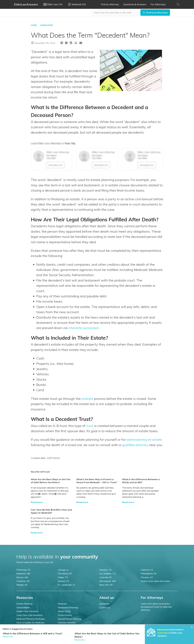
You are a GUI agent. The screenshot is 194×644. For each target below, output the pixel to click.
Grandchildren (23, 608)
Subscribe (163, 633)
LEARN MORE (46, 25)
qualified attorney (135, 445)
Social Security (65, 615)
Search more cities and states (155, 581)
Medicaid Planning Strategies (31, 619)
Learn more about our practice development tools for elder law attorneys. (156, 607)
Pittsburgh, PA (24, 570)
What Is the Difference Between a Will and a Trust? (33, 633)
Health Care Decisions (27, 611)
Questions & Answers (135, 4)
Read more (37, 502)
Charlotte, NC (23, 581)
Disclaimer (104, 604)
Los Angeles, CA (107, 573)
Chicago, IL (63, 570)
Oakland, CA (147, 570)
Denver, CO (64, 581)
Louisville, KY (105, 577)
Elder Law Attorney (58, 152)
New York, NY (106, 585)
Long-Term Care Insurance (30, 615)
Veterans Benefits (67, 623)
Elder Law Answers (26, 4)
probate (87, 399)
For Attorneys (158, 4)
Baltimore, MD (23, 573)
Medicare (62, 604)
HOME (34, 25)
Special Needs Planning (69, 619)
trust (90, 426)
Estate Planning (24, 604)
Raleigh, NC (22, 585)
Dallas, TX (63, 577)
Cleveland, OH (65, 573)
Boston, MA (22, 577)
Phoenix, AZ (147, 577)
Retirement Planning (68, 608)
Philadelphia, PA (149, 573)
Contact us (105, 608)
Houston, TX (105, 570)
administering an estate (144, 439)
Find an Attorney (110, 4)
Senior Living (64, 611)
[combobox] (116, 13)
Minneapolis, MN (107, 581)
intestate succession (84, 328)
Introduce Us (55, 165)
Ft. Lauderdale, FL (67, 585)
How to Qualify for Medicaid (30, 623)
